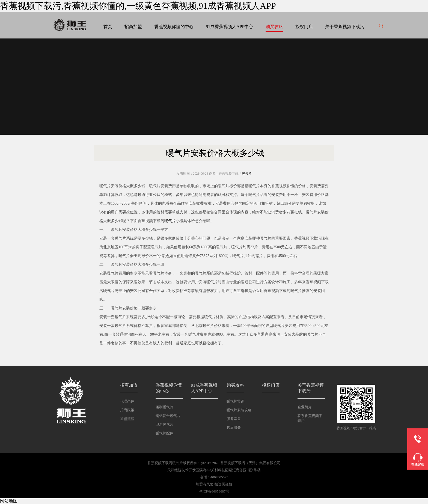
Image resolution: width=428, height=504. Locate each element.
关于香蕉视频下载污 (345, 27)
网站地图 (9, 501)
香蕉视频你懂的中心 (174, 27)
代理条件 (127, 401)
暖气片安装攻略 (239, 410)
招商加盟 (133, 27)
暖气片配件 (164, 433)
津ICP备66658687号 (214, 491)
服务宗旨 (234, 419)
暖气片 (247, 174)
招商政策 (127, 410)
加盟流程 (127, 419)
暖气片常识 (235, 401)
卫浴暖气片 (164, 424)
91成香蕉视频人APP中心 (229, 27)
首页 (108, 27)
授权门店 (304, 27)
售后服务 (234, 427)
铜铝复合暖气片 (168, 416)
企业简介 (305, 407)
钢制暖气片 (164, 407)
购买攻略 (274, 27)
